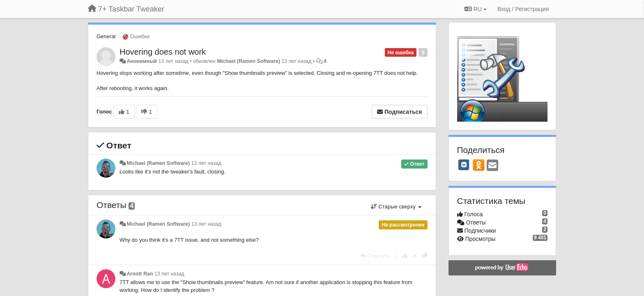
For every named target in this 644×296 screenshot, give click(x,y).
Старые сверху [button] (396, 207)
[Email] (492, 166)
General (106, 36)
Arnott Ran (140, 274)
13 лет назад (206, 163)
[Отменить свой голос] (415, 256)
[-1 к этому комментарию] (425, 256)
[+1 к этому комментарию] (405, 256)
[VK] (464, 165)
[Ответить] (375, 256)
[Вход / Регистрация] (523, 9)
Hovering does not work (163, 52)
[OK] (479, 165)
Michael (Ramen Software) (248, 61)
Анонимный (142, 61)
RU (476, 9)
